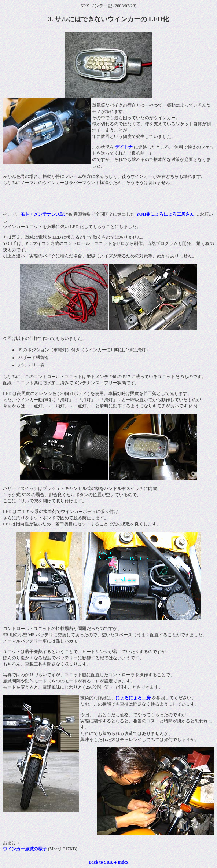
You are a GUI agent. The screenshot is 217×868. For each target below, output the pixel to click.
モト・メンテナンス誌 (43, 214)
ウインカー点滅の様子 (25, 849)
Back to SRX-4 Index (108, 862)
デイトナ (124, 147)
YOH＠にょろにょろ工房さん (165, 214)
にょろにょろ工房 (133, 698)
